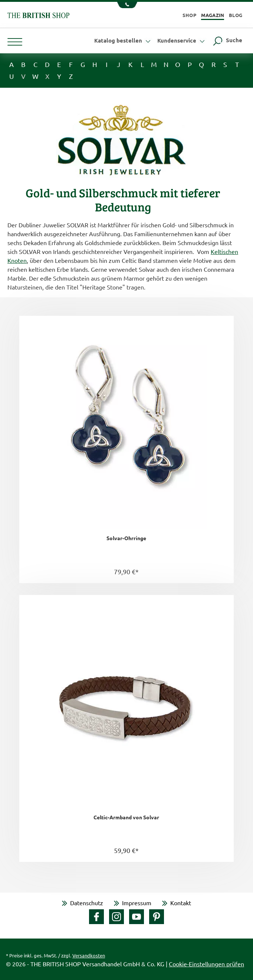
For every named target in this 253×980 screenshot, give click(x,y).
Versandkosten (89, 955)
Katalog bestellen (123, 40)
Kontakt (181, 903)
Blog (236, 15)
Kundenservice (182, 40)
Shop (189, 15)
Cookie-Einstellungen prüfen (206, 964)
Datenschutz (87, 903)
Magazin (213, 15)
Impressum (137, 903)
